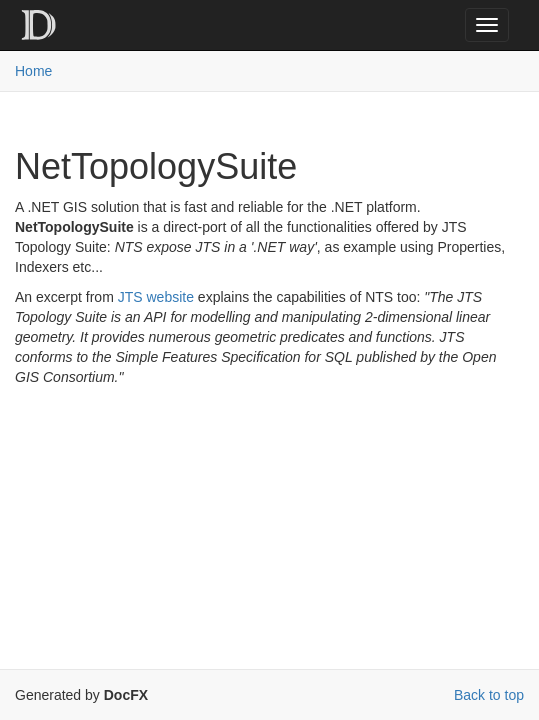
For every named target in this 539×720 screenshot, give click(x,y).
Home (33, 71)
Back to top (489, 695)
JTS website (156, 297)
